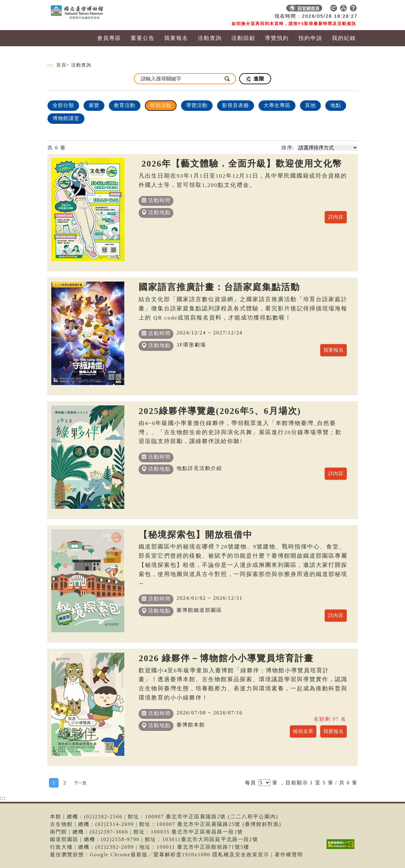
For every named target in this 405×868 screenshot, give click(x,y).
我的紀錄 (344, 38)
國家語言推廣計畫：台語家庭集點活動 (219, 287)
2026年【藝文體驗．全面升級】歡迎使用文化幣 (240, 164)
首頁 (61, 65)
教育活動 (125, 105)
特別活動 (161, 105)
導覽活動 (197, 105)
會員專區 (109, 38)
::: (50, 65)
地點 (336, 105)
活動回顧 (243, 38)
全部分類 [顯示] (63, 105)
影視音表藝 (236, 105)
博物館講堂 (66, 118)
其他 (310, 105)
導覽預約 (277, 38)
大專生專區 (277, 105)
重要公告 (143, 38)
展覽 (94, 105)
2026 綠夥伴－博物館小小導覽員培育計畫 (226, 658)
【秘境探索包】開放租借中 (196, 535)
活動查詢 (210, 38)
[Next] (80, 783)
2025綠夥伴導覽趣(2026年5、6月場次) (220, 411)
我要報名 (176, 38)
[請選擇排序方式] (327, 148)
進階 (255, 79)
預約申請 (310, 38)
